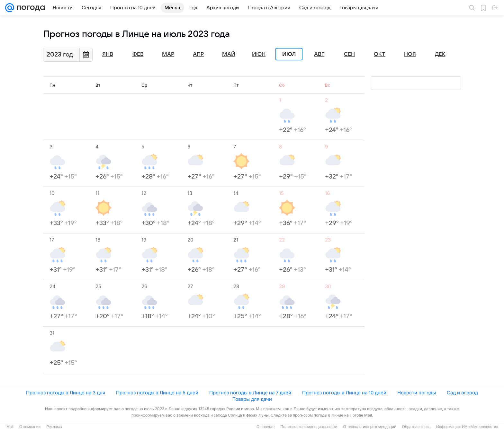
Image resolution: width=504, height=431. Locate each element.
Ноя (410, 54)
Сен (349, 54)
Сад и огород (462, 393)
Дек (440, 54)
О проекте (266, 427)
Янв (108, 54)
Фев (138, 54)
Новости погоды (417, 393)
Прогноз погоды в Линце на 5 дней (157, 393)
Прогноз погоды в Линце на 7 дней (250, 393)
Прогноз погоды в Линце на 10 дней (344, 393)
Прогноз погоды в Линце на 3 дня (66, 393)
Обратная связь (416, 427)
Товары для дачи (252, 399)
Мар (168, 54)
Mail (10, 427)
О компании (30, 427)
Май (229, 54)
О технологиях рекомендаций (369, 427)
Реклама (54, 427)
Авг (319, 54)
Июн (259, 54)
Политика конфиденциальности (309, 427)
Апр (198, 54)
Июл (289, 54)
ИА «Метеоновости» (480, 427)
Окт (380, 54)
